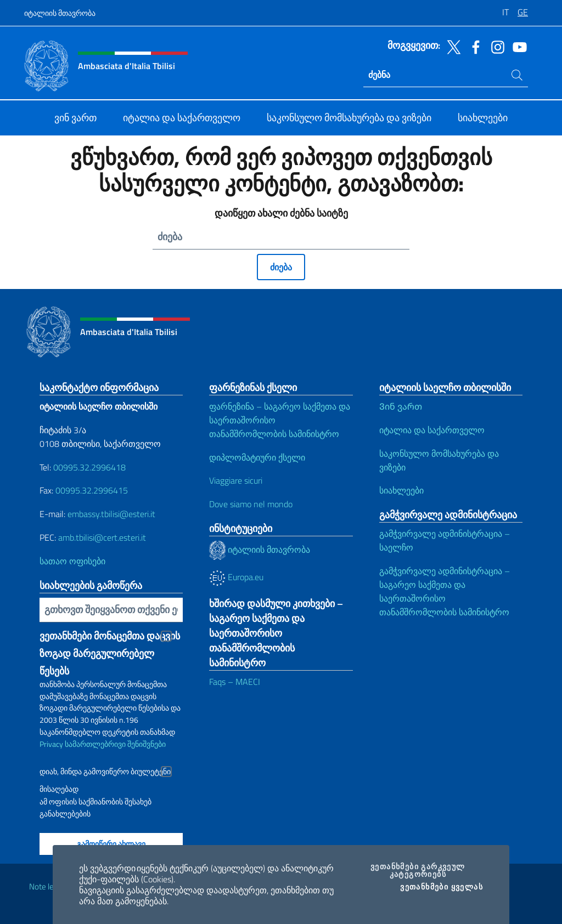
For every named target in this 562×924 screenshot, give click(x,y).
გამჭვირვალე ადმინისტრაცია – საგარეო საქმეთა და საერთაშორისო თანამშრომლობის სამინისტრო (445, 591)
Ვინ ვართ (401, 406)
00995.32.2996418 (89, 467)
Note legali (47, 886)
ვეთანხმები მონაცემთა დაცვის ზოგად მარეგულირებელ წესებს (110, 637)
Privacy (51, 744)
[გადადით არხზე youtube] (517, 46)
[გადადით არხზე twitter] (451, 46)
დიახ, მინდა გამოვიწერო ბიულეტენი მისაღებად (105, 773)
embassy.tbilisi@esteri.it (111, 514)
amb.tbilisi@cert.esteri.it (102, 537)
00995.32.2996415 (92, 490)
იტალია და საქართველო (432, 430)
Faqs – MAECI (235, 682)
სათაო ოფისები (72, 561)
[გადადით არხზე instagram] (495, 46)
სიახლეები (401, 490)
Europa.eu (236, 577)
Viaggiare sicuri (236, 480)
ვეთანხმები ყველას (442, 887)
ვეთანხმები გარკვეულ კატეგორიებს (426, 870)
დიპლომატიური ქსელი (257, 457)
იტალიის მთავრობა (60, 13)
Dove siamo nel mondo (251, 504)
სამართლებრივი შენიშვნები (115, 744)
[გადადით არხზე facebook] (473, 46)
